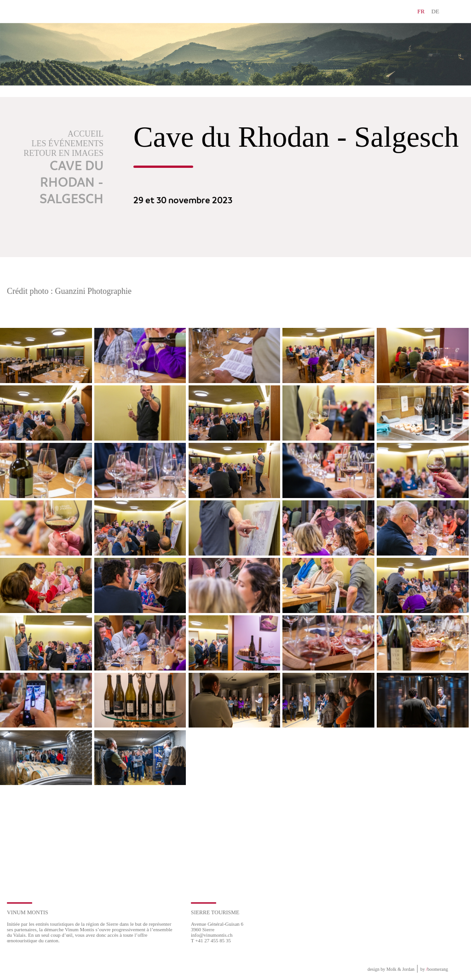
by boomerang (434, 969)
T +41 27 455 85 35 (211, 940)
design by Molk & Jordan (391, 969)
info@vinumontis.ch (212, 935)
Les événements (68, 143)
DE (435, 11)
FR (421, 11)
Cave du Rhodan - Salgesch (72, 183)
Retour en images (63, 153)
